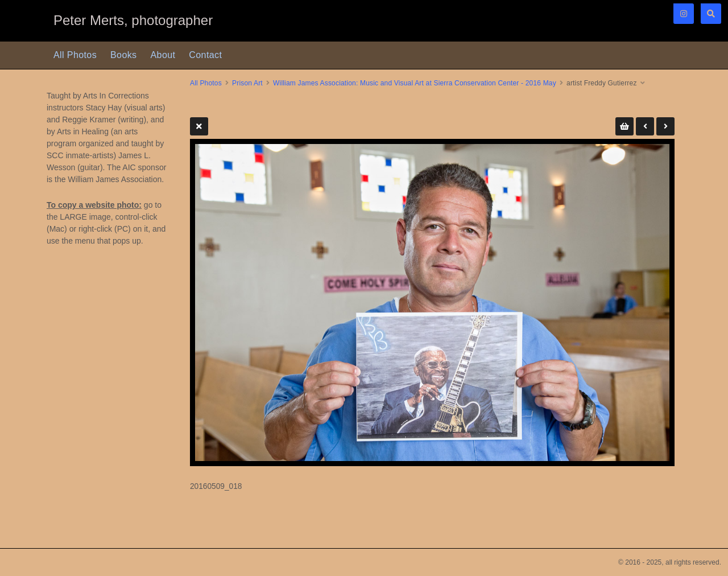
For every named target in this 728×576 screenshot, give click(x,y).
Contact (205, 55)
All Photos (75, 55)
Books (123, 55)
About (163, 55)
